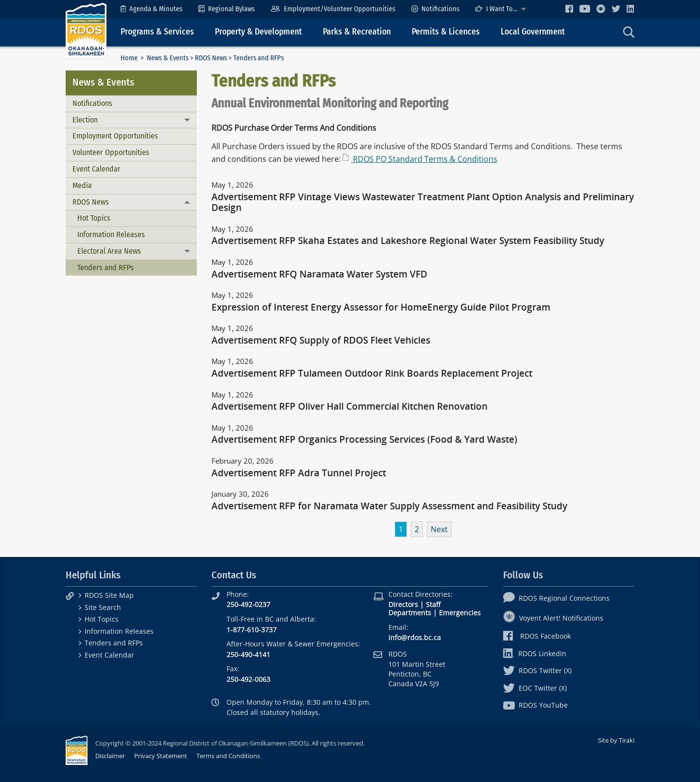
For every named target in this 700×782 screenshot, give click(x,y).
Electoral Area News (109, 251)
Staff (433, 604)
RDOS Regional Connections (556, 598)
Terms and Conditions (228, 756)
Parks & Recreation (357, 32)
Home (129, 58)
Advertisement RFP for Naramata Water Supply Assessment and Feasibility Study (389, 506)
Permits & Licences (446, 32)
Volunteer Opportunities (111, 152)
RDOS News (211, 58)
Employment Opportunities (115, 136)
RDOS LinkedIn (535, 653)
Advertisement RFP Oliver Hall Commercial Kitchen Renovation (350, 407)
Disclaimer (110, 756)
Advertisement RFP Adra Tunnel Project (299, 473)
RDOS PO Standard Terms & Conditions (424, 159)
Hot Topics (94, 218)
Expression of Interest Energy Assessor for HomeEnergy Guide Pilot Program (381, 308)
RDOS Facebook (537, 636)
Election (85, 120)
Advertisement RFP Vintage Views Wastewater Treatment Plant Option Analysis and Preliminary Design (423, 203)
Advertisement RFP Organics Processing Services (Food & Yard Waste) (364, 440)
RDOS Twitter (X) (537, 670)
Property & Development (258, 32)
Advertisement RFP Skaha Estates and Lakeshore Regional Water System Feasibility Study (408, 241)
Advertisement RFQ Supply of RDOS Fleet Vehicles (321, 341)
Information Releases (111, 235)
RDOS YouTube (535, 705)
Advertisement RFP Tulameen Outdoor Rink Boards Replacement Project (372, 374)
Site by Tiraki (616, 740)
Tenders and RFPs (105, 268)
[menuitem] (151, 9)
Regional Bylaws (227, 9)
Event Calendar (96, 169)
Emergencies (460, 613)
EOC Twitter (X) (535, 688)
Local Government (533, 32)
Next (439, 529)
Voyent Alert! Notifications (553, 618)
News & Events (168, 58)
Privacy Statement (161, 756)
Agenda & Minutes (151, 9)
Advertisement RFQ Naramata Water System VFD (319, 275)
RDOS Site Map (109, 595)
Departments (410, 613)
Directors (403, 604)
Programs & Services (157, 32)
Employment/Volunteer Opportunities (333, 9)
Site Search (103, 607)
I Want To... (496, 9)
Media (82, 185)
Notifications (435, 9)
